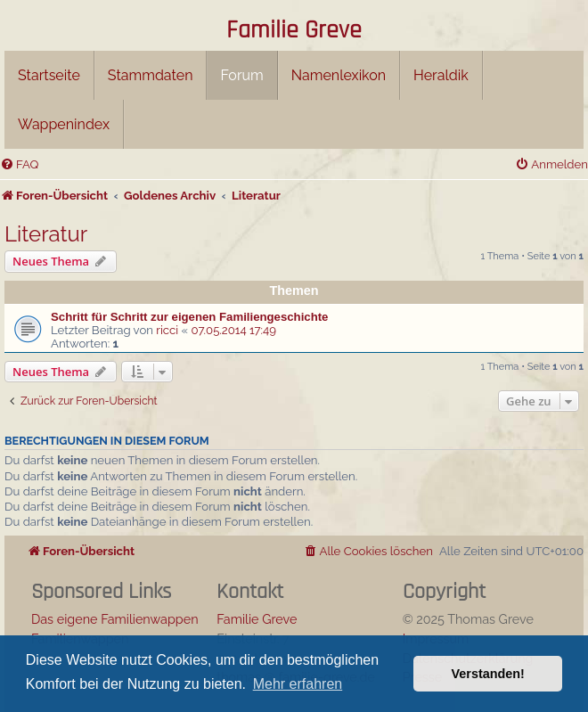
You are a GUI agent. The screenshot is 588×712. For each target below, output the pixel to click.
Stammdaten (151, 75)
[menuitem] (19, 164)
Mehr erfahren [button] (298, 684)
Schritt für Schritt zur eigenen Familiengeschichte (189, 317)
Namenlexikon (339, 75)
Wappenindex (64, 124)
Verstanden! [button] (488, 674)
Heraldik (441, 75)
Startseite (49, 75)
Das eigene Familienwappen (115, 619)
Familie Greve (294, 31)
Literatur (46, 234)
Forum (241, 75)
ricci (167, 330)
